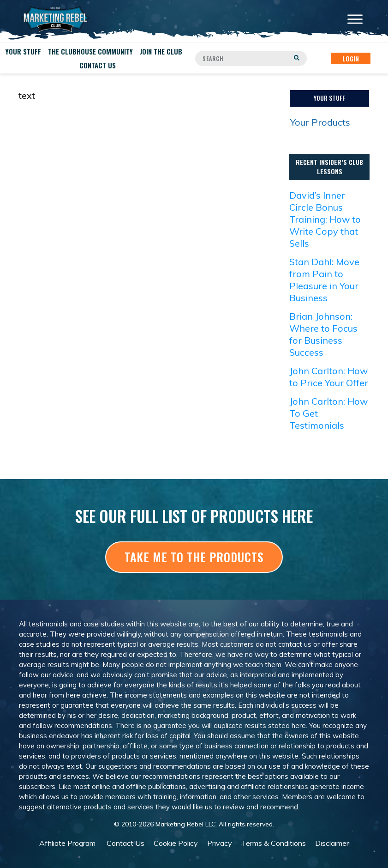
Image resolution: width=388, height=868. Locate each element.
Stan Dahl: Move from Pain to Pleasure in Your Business (324, 280)
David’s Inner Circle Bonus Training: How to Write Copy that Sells (325, 219)
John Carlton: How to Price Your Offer (329, 377)
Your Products (320, 122)
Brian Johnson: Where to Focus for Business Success (323, 334)
